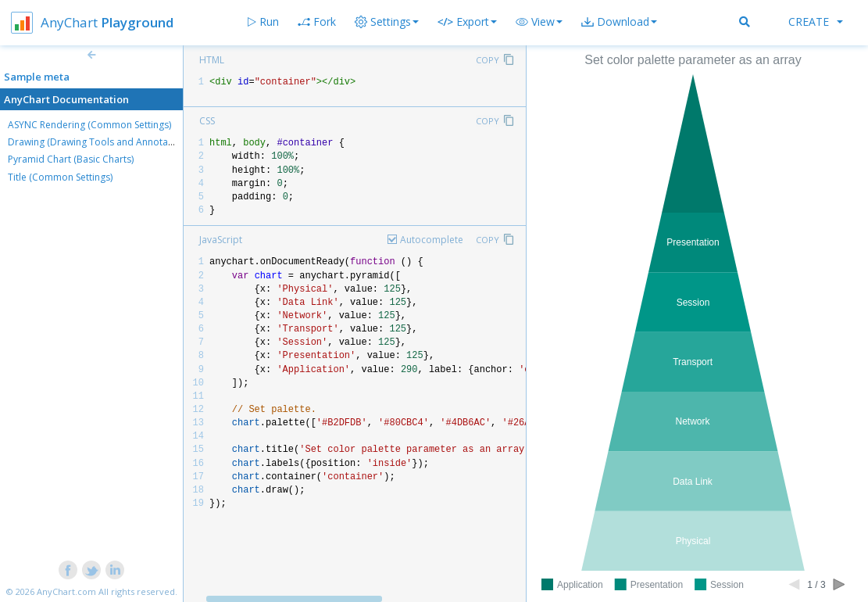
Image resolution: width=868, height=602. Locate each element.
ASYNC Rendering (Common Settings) (89, 125)
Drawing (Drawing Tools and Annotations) (100, 142)
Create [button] (816, 21)
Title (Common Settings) (60, 177)
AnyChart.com (66, 591)
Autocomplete (432, 240)
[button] (539, 22)
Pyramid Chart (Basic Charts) (71, 159)
